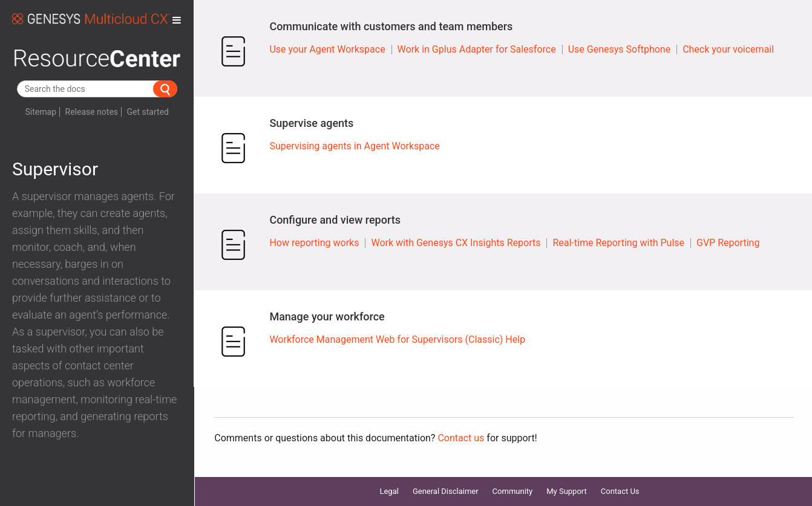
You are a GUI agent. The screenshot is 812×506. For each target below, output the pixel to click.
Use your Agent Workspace (327, 49)
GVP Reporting (728, 243)
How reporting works (314, 243)
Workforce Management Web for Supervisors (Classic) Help (397, 339)
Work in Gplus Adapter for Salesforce (477, 49)
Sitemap (41, 112)
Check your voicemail (728, 49)
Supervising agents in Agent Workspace (354, 146)
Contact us (461, 438)
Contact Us (620, 491)
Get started (148, 112)
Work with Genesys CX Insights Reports (456, 243)
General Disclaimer (446, 491)
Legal (389, 491)
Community (513, 491)
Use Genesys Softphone (620, 49)
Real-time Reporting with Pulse (618, 243)
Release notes (92, 112)
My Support (567, 491)
